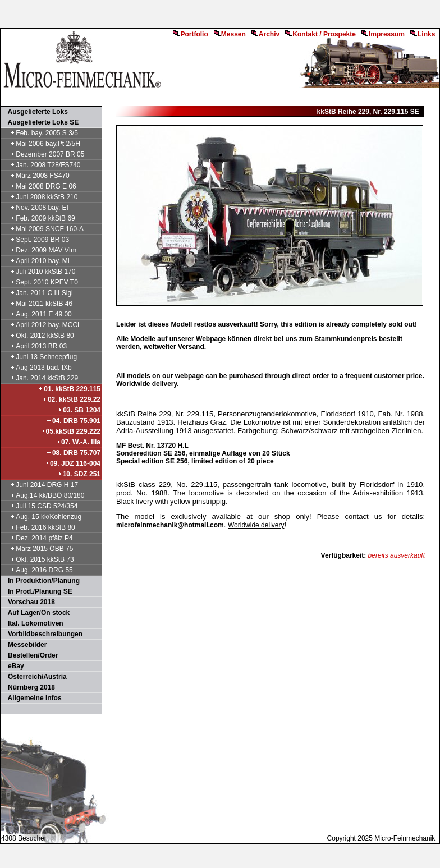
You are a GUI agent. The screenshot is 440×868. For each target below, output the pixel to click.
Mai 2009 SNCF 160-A (43, 229)
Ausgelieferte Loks (35, 112)
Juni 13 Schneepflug (40, 357)
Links (423, 34)
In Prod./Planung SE (37, 591)
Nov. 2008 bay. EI (35, 208)
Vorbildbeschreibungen (42, 634)
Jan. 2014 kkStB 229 (40, 378)
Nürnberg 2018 (29, 687)
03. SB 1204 (79, 410)
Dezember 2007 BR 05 (43, 154)
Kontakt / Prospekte (320, 34)
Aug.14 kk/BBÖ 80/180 (43, 495)
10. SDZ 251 (79, 474)
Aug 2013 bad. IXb (37, 368)
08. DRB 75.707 (73, 453)
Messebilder (24, 645)
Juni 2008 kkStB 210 (40, 197)
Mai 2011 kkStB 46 (37, 304)
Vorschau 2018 (29, 602)
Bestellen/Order (30, 655)
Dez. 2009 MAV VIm (39, 250)
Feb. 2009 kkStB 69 (39, 218)
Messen (230, 34)
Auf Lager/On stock (36, 613)
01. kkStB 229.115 (69, 389)
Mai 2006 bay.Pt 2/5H (41, 144)
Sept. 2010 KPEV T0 (40, 282)
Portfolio (190, 34)
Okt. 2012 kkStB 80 (38, 336)
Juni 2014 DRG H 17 (40, 485)
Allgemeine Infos (32, 698)
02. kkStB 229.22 (71, 399)
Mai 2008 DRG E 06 (39, 186)
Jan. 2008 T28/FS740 (42, 165)
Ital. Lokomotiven (33, 623)
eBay (13, 666)
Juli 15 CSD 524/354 (40, 506)
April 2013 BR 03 (35, 346)
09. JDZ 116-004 (72, 463)
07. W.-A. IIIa (78, 442)
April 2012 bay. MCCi (41, 325)
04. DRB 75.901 (73, 421)
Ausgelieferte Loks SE (40, 122)
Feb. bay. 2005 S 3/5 (40, 133)
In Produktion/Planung (41, 581)
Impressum (383, 34)
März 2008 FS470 (36, 176)
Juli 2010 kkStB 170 (39, 272)
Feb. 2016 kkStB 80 (39, 527)
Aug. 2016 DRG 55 (38, 570)
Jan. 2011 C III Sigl (38, 293)
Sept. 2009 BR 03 (36, 240)
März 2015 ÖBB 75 (38, 549)
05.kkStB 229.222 (70, 431)
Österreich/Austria (35, 677)
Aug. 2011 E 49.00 (37, 314)
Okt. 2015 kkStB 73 (38, 559)
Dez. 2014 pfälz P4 (38, 538)
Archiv (265, 34)
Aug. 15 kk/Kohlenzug (42, 517)
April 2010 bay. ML (37, 261)
